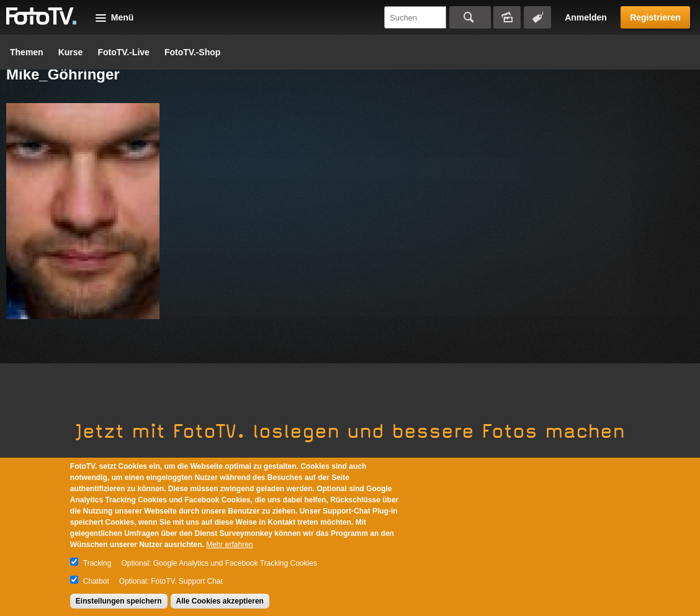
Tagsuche (537, 17)
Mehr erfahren (229, 545)
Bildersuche (507, 17)
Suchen (470, 17)
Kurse (71, 52)
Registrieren (655, 17)
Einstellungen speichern (119, 601)
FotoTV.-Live (123, 52)
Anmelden (586, 17)
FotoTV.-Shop (192, 52)
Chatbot (96, 581)
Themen (27, 52)
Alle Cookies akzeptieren (220, 601)
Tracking (97, 563)
